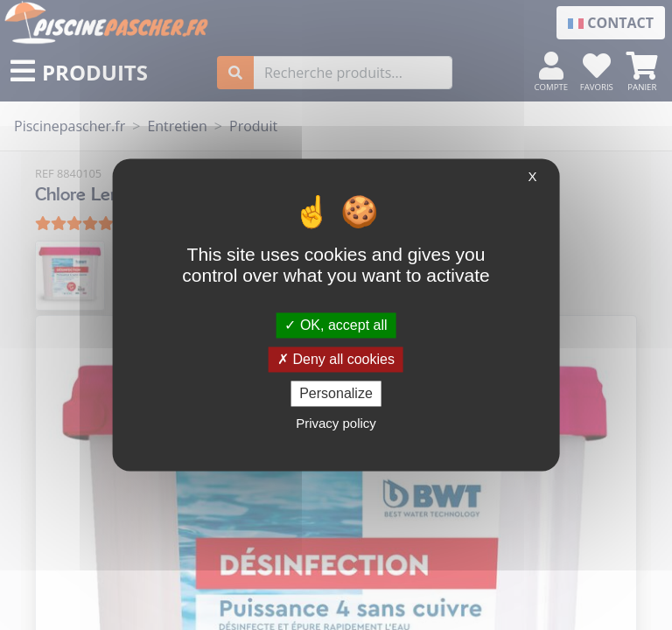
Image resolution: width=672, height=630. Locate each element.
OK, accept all (336, 325)
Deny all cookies (336, 359)
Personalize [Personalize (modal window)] (336, 393)
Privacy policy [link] (336, 424)
